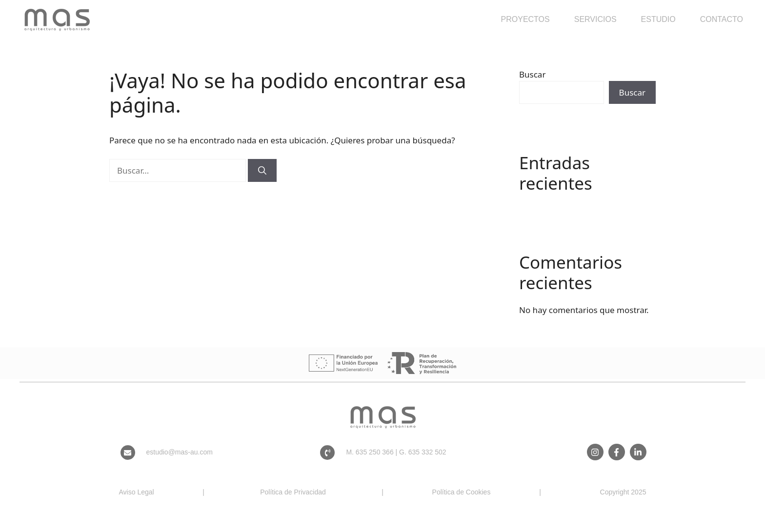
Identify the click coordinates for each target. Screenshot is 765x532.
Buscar (532, 74)
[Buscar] (262, 171)
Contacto (722, 19)
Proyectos (525, 19)
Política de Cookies (462, 492)
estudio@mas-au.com (180, 452)
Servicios (595, 19)
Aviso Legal (137, 492)
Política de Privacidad (293, 492)
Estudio (658, 19)
